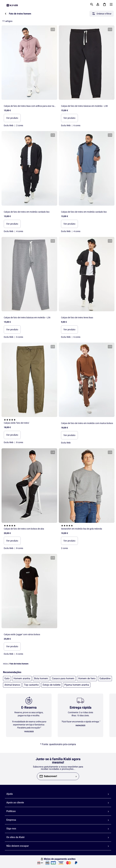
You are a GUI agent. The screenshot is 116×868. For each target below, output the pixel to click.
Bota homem (41, 678)
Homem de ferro (87, 678)
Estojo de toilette (52, 685)
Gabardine (105, 678)
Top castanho (31, 685)
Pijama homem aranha (77, 685)
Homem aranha (22, 678)
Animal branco (12, 685)
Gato (7, 678)
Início (5, 664)
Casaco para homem (63, 678)
